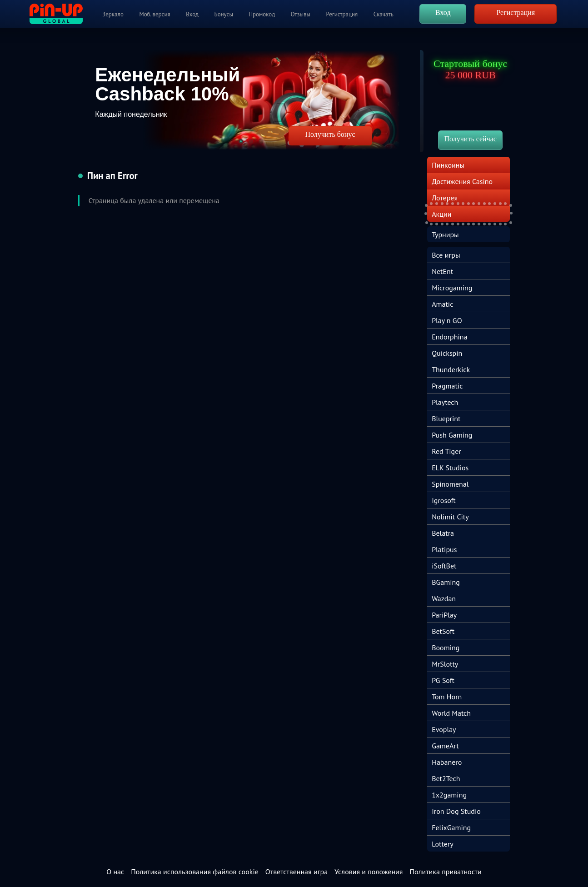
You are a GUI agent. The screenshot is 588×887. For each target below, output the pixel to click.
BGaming (446, 582)
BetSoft (443, 631)
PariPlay (444, 615)
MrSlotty (445, 664)
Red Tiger (446, 451)
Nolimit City (450, 517)
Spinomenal (450, 484)
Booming (446, 648)
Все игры (446, 255)
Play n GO (447, 320)
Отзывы (301, 14)
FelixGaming (451, 827)
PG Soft (443, 680)
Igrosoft (444, 500)
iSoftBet (444, 566)
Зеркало (113, 14)
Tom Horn (447, 697)
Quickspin (447, 353)
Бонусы (224, 14)
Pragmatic (447, 386)
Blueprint (446, 419)
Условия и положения (369, 872)
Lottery (443, 844)
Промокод (262, 14)
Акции (441, 214)
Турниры (445, 234)
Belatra (443, 533)
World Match (451, 713)
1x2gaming (449, 795)
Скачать (384, 14)
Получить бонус (330, 134)
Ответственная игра (296, 872)
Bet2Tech (446, 778)
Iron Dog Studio (456, 811)
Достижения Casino (462, 181)
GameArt (445, 746)
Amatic (442, 304)
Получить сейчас (470, 139)
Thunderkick (451, 369)
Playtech (445, 402)
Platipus (444, 549)
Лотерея (445, 198)
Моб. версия (154, 14)
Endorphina (449, 337)
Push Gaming (452, 435)
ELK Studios (450, 468)
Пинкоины (448, 165)
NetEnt (442, 271)
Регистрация (342, 14)
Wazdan (444, 598)
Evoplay (444, 729)
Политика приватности (445, 872)
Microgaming (452, 288)
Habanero (447, 762)
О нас (115, 872)
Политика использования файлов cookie (195, 872)
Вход (192, 14)
